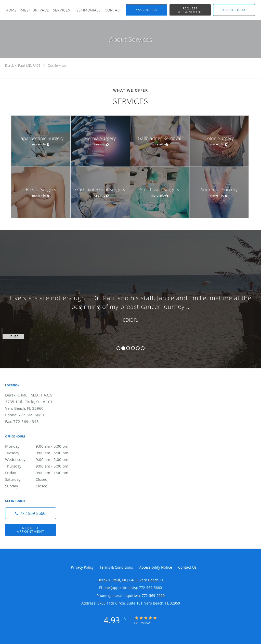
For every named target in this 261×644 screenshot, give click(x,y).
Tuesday (42, 453)
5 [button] (138, 348)
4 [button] (133, 348)
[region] (130, 294)
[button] (190, 10)
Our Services (57, 65)
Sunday (42, 486)
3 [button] (128, 348)
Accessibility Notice (156, 567)
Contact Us (187, 567)
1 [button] (118, 348)
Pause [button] (14, 336)
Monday (42, 446)
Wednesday (42, 459)
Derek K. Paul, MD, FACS (23, 65)
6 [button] (143, 348)
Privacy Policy (82, 567)
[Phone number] (31, 513)
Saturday (42, 479)
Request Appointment (31, 530)
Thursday (42, 466)
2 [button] (123, 348)
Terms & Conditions (116, 567)
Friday (42, 473)
